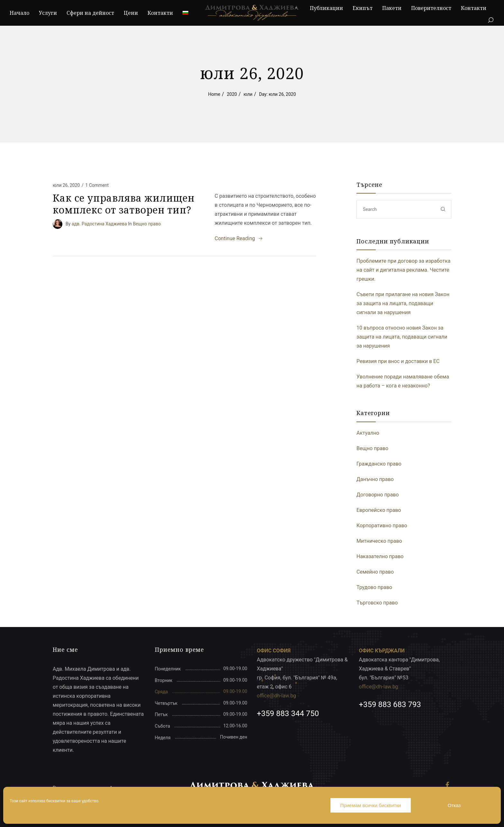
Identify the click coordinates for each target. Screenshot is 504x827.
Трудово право (374, 587)
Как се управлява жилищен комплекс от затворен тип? (124, 204)
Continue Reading (239, 239)
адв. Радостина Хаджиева (99, 223)
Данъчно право (375, 479)
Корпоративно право (382, 526)
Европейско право (379, 510)
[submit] (443, 209)
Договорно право (378, 495)
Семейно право (375, 572)
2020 (232, 94)
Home (214, 94)
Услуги (48, 13)
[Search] (491, 20)
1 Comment (97, 185)
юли (248, 94)
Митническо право (379, 541)
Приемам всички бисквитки (371, 805)
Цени (131, 13)
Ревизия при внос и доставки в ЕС (398, 361)
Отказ (454, 805)
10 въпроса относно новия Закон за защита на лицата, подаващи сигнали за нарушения (402, 337)
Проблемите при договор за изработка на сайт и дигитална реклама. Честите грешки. (404, 270)
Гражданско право (379, 464)
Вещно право (147, 223)
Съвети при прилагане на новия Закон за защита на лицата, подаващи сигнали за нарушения (403, 303)
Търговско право (377, 603)
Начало (19, 13)
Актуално (368, 433)
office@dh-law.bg (276, 696)
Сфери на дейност (90, 13)
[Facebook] (447, 785)
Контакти (160, 13)
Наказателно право (380, 556)
